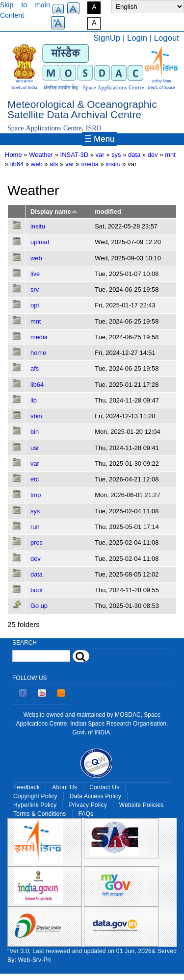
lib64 (17, 164)
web (37, 164)
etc (35, 479)
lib (34, 400)
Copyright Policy (35, 796)
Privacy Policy (88, 805)
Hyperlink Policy (35, 805)
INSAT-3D (75, 155)
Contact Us (104, 787)
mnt (170, 155)
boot (37, 590)
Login (137, 38)
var (100, 155)
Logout (167, 38)
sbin (36, 416)
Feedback (26, 787)
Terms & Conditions (40, 814)
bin (35, 432)
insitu (113, 164)
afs (54, 164)
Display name (54, 212)
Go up (39, 606)
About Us (65, 787)
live (35, 274)
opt (35, 305)
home (38, 353)
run (35, 527)
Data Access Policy (96, 796)
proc (37, 542)
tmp (36, 495)
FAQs (86, 814)
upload (40, 242)
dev (153, 155)
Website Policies (142, 805)
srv (35, 289)
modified (108, 212)
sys (35, 511)
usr (35, 448)
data (134, 155)
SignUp (107, 38)
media (90, 164)
